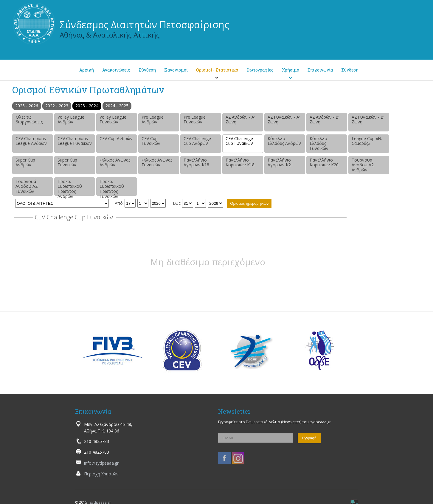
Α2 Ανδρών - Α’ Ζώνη (240, 120)
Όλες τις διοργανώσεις (29, 120)
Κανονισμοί (176, 70)
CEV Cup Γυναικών (151, 141)
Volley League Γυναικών (113, 120)
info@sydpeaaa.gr (101, 463)
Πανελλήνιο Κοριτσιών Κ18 (240, 162)
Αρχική (87, 70)
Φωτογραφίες (260, 70)
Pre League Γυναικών (195, 120)
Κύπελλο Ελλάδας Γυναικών (319, 144)
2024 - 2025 (117, 106)
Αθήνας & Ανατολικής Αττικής (110, 35)
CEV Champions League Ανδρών (31, 141)
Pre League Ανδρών (153, 120)
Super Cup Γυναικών (67, 162)
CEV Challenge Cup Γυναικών (239, 141)
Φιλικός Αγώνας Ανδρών (115, 162)
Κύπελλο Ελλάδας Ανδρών (284, 141)
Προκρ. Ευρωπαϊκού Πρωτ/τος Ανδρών (70, 187)
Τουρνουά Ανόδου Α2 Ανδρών (363, 165)
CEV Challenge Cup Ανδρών (197, 141)
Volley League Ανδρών (71, 120)
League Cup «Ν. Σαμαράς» (367, 141)
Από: (119, 203)
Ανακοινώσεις (116, 70)
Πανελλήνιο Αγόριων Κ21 (280, 162)
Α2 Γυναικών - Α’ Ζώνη (284, 120)
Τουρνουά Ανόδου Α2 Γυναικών (27, 186)
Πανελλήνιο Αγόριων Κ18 (196, 162)
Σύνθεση (147, 70)
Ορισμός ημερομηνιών (249, 203)
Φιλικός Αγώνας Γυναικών (157, 162)
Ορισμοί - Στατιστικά (217, 70)
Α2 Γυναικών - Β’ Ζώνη (368, 120)
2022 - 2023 (57, 106)
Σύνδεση (350, 70)
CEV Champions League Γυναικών (75, 141)
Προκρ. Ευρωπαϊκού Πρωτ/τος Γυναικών (112, 187)
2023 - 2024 (87, 106)
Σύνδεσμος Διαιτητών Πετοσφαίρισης (144, 25)
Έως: (177, 203)
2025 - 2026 (27, 106)
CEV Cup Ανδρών (116, 138)
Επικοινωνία (320, 70)
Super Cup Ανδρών (25, 162)
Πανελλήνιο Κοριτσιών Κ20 (324, 162)
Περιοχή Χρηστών (101, 474)
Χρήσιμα (291, 70)
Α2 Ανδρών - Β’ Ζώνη (324, 120)
